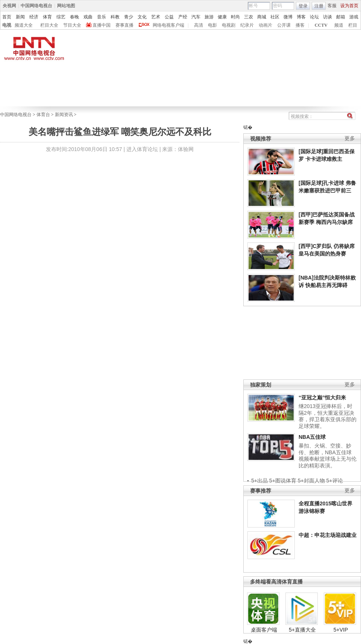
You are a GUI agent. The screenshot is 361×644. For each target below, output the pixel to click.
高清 (199, 25)
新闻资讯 (64, 115)
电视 (7, 25)
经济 (34, 17)
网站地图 (66, 6)
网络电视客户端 (168, 25)
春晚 (74, 17)
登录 (303, 6)
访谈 (328, 17)
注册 (319, 6)
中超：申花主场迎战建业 (328, 535)
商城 (262, 17)
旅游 (209, 17)
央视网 (9, 6)
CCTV (321, 25)
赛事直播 (124, 25)
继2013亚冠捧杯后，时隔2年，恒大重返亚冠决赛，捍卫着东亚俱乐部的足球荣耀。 (328, 416)
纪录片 (247, 25)
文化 (142, 17)
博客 (301, 17)
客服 (332, 6)
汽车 (196, 17)
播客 (300, 25)
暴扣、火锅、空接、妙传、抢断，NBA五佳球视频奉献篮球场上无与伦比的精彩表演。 (328, 456)
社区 (275, 17)
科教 (115, 17)
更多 (350, 138)
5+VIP (341, 630)
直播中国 (102, 25)
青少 (129, 17)
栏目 (353, 25)
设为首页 (349, 6)
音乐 (102, 17)
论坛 (314, 17)
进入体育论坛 (142, 149)
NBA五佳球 (312, 437)
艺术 (156, 17)
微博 (288, 17)
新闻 (20, 17)
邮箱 (341, 17)
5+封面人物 (311, 481)
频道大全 (24, 25)
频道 (339, 25)
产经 (183, 17)
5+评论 (335, 481)
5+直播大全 (302, 630)
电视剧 (229, 25)
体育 (47, 17)
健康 (222, 17)
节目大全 (72, 25)
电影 (212, 25)
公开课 (284, 25)
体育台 (43, 115)
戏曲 (88, 17)
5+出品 (259, 481)
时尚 (235, 17)
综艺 (61, 17)
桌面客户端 (264, 630)
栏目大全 (49, 25)
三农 (249, 17)
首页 (7, 17)
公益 (169, 17)
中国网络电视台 (36, 6)
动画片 (265, 25)
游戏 (354, 17)
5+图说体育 (283, 481)
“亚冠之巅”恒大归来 (322, 398)
